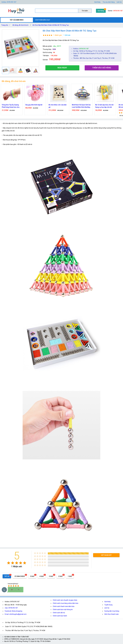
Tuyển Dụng (108, 605)
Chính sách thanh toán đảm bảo (64, 606)
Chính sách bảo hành (60, 616)
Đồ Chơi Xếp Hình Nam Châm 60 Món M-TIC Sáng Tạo (51, 25)
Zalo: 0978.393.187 (11, 608)
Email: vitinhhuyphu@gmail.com (16, 614)
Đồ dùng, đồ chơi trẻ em (20, 25)
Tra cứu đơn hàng (109, 2)
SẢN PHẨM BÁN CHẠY (43, 20)
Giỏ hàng (101, 11)
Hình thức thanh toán (112, 614)
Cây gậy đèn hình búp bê (34, 105)
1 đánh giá (57, 35)
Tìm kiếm (85, 11)
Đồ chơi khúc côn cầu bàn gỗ (58, 106)
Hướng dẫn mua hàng (112, 611)
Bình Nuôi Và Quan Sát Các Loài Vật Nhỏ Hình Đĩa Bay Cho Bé (81, 106)
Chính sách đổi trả (59, 613)
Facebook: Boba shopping (13, 611)
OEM (54, 49)
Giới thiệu (108, 602)
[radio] (9, 563)
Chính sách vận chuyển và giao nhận (65, 600)
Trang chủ (6, 25)
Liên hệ (119, 2)
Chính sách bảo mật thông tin (63, 610)
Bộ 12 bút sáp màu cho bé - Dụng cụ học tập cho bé (105, 106)
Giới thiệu (97, 2)
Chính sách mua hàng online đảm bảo (66, 603)
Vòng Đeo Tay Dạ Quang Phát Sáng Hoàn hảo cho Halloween (11, 106)
